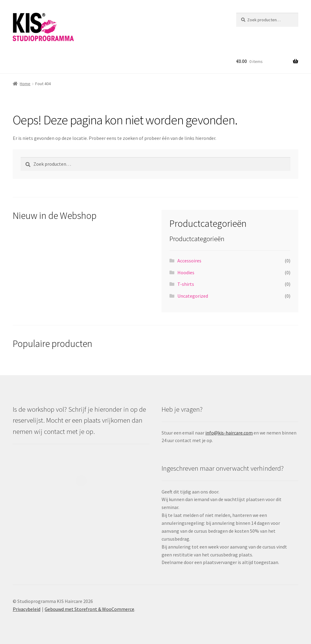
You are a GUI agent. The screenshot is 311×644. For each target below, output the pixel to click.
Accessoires (189, 261)
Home (25, 84)
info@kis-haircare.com (229, 433)
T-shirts (186, 284)
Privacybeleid (27, 609)
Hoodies (186, 272)
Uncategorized (193, 296)
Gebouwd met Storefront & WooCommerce (89, 609)
